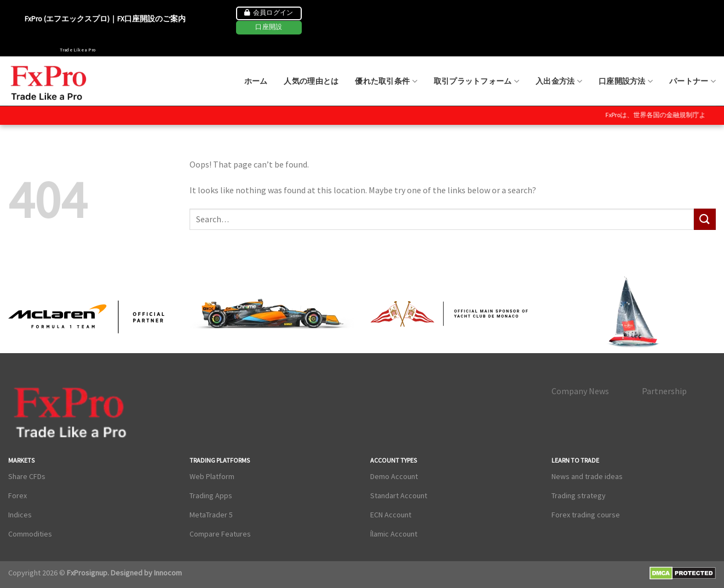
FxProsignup (87, 573)
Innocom (167, 573)
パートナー (693, 81)
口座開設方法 (626, 81)
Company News (580, 391)
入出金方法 (559, 81)
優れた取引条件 (386, 81)
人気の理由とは (311, 81)
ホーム (256, 81)
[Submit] (705, 219)
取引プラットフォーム (476, 81)
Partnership (664, 391)
